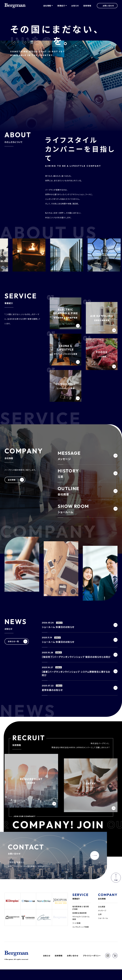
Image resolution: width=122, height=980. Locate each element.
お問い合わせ (73, 966)
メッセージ (102, 920)
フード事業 (77, 933)
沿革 (100, 924)
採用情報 (87, 6)
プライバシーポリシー (92, 966)
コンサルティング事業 (81, 937)
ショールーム (103, 928)
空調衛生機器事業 (80, 923)
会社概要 (102, 916)
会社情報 (102, 908)
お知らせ (75, 6)
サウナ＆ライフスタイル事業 (81, 928)
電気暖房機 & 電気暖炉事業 (81, 918)
